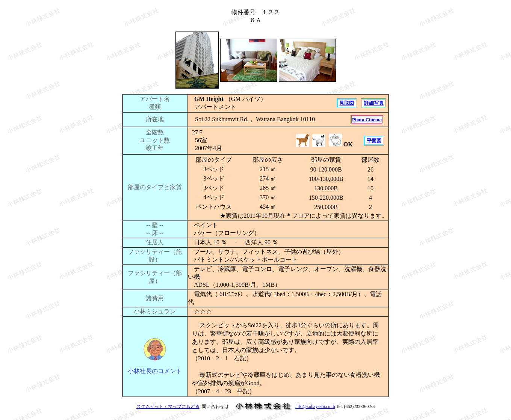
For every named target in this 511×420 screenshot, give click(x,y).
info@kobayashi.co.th (315, 406)
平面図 (374, 141)
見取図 (347, 103)
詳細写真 (374, 103)
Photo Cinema (367, 120)
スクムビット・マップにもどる (168, 406)
